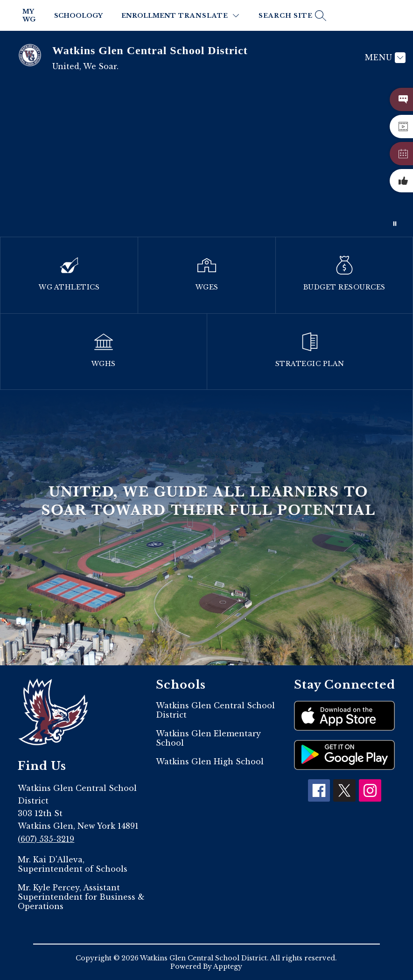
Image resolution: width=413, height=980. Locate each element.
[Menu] (384, 57)
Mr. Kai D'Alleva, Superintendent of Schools (73, 864)
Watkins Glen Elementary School (208, 738)
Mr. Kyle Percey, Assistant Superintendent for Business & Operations (81, 897)
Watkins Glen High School (210, 761)
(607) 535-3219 (46, 839)
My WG (29, 15)
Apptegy (228, 966)
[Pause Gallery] (395, 224)
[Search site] (291, 16)
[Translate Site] (209, 16)
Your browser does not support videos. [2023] (206, 160)
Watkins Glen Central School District (215, 710)
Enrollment (149, 16)
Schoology (78, 16)
